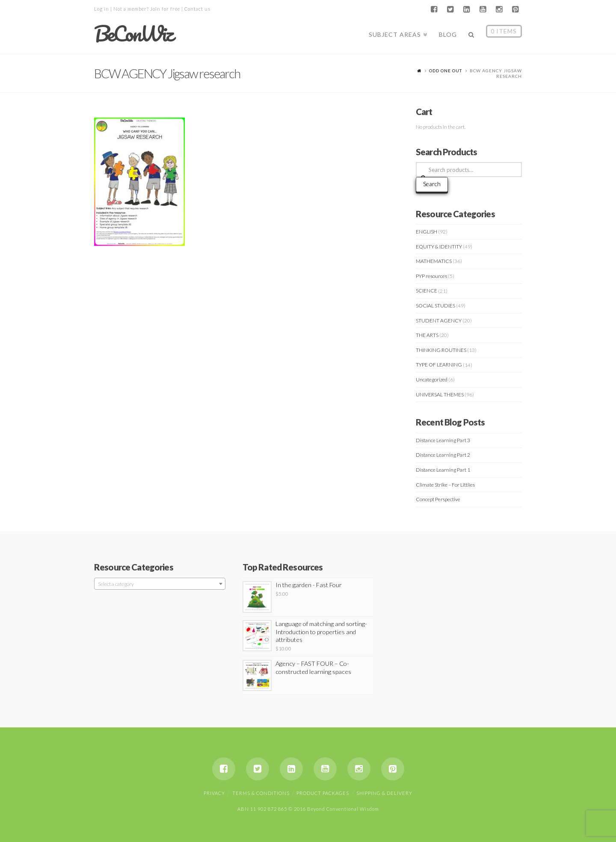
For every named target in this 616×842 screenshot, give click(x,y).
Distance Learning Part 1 (443, 470)
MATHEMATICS (434, 261)
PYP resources (431, 276)
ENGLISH (426, 232)
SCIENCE (426, 291)
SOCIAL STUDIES (435, 306)
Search (432, 184)
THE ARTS (427, 335)
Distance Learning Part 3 (443, 440)
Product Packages (323, 793)
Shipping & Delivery (384, 793)
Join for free (165, 9)
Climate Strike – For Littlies (445, 485)
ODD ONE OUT (446, 71)
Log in (102, 9)
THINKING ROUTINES (441, 350)
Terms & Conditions (261, 793)
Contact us (197, 9)
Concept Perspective (438, 499)
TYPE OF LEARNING (439, 365)
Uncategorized (432, 380)
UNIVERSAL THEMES (440, 394)
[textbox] (160, 584)
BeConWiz (133, 34)
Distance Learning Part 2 (443, 455)
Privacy (214, 793)
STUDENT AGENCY (439, 321)
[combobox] (160, 584)
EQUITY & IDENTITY (439, 247)
